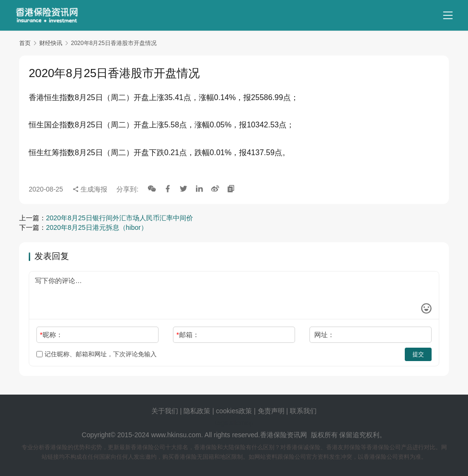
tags (221, 423)
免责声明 (272, 411)
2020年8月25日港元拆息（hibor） (97, 227)
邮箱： (188, 335)
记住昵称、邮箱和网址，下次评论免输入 (97, 354)
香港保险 (274, 435)
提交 (418, 354)
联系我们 (303, 411)
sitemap (241, 423)
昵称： (51, 335)
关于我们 (165, 411)
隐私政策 (197, 411)
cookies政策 (234, 411)
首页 (25, 43)
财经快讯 (51, 43)
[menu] (448, 15)
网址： (324, 335)
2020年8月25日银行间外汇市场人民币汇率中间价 (120, 218)
